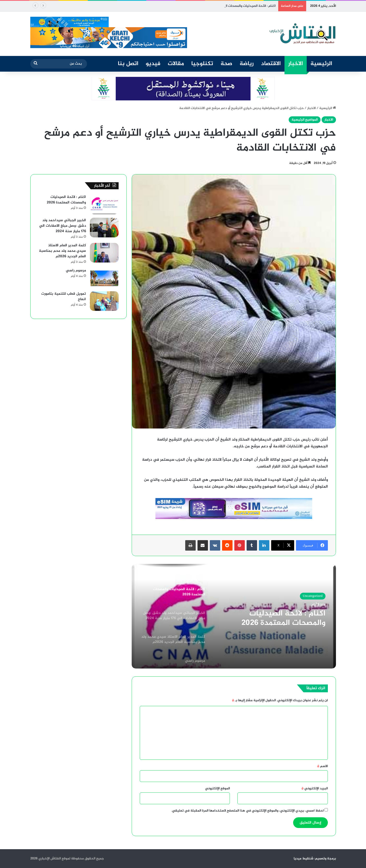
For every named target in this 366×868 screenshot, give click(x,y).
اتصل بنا (128, 64)
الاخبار (296, 64)
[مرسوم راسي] (104, 278)
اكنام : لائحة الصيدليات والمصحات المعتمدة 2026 (241, 6)
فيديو (153, 64)
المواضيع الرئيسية (305, 120)
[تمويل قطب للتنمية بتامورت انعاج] (104, 301)
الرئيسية (321, 64)
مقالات (176, 64)
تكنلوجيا (202, 64)
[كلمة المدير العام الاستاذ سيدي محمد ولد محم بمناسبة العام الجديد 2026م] (104, 253)
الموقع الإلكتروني (217, 789)
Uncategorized (313, 596)
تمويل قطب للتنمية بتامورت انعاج (64, 296)
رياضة (247, 64)
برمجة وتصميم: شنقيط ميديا (315, 859)
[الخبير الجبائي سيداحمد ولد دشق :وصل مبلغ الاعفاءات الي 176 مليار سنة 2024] (104, 228)
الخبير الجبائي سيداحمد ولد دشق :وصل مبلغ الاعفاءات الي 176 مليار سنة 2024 (63, 226)
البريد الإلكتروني (315, 789)
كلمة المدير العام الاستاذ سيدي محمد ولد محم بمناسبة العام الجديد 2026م (62, 251)
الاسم (323, 766)
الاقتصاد (271, 64)
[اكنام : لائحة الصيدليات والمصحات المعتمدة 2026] (104, 204)
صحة (226, 64)
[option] (234, 616)
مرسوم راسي (76, 270)
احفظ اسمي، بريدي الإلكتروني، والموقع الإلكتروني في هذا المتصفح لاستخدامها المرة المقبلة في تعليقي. (248, 811)
